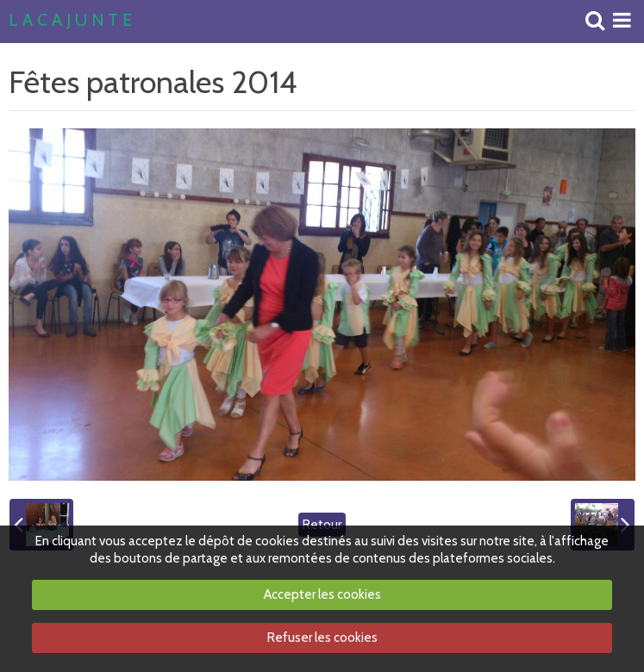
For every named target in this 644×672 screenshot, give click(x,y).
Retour (322, 525)
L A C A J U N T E (70, 21)
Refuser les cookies (322, 638)
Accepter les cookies (322, 594)
